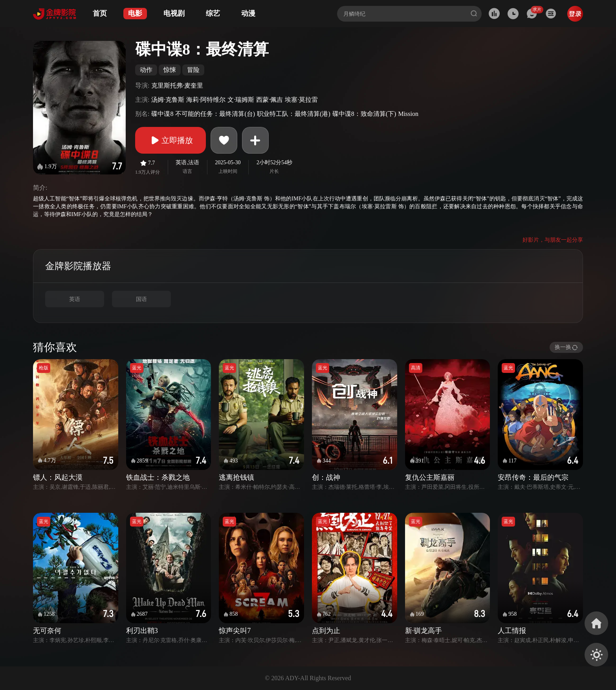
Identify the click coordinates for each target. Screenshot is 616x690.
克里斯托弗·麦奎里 (177, 85)
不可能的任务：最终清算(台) (215, 114)
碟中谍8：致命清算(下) (364, 114)
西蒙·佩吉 (269, 100)
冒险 (193, 70)
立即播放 (170, 140)
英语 (75, 299)
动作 (146, 70)
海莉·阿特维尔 (206, 100)
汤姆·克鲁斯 (168, 100)
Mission (408, 114)
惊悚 (170, 70)
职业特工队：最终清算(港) (294, 114)
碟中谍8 (162, 114)
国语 (141, 299)
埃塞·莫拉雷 (301, 100)
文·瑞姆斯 (241, 100)
